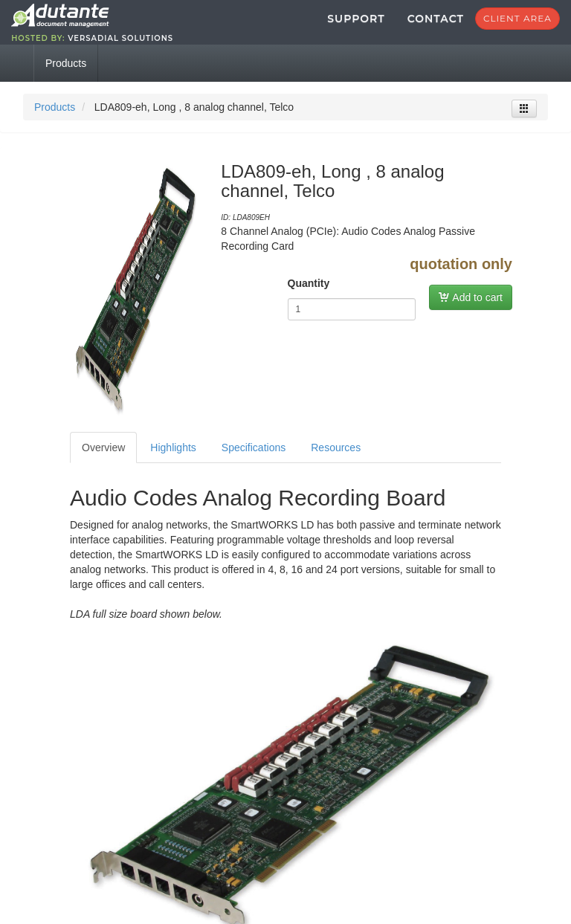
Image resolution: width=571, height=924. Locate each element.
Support (293, 26)
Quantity (309, 298)
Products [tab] (66, 78)
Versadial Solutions (184, 46)
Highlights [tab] (173, 462)
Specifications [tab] (254, 462)
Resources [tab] (336, 462)
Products (55, 122)
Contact (372, 26)
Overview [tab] (103, 462)
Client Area (454, 26)
